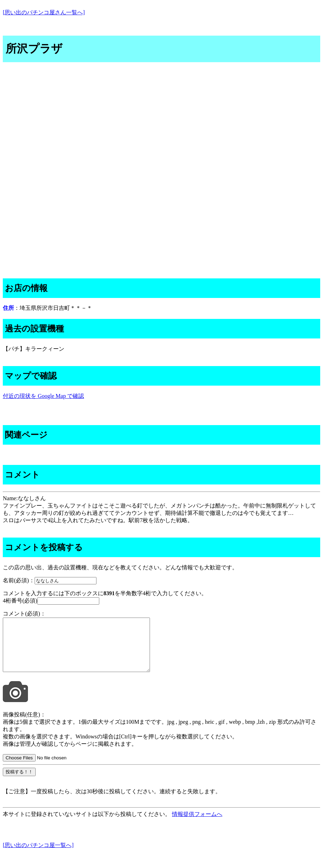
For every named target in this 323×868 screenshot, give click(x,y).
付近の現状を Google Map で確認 (43, 396)
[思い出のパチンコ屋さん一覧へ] (44, 12)
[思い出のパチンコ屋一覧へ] (38, 856)
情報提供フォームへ (197, 825)
